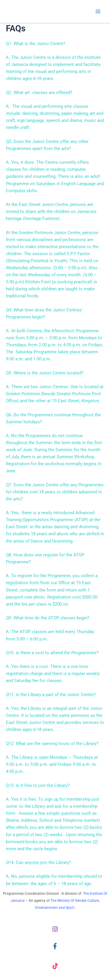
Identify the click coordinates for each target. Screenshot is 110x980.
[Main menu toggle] (98, 11)
